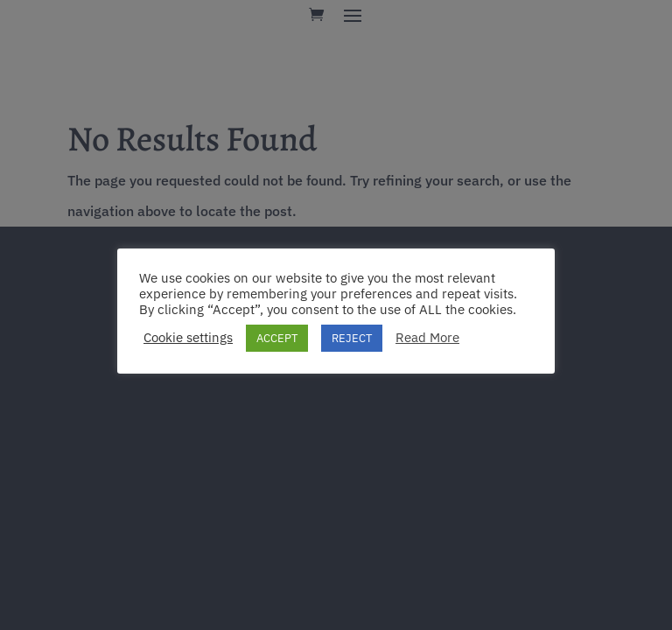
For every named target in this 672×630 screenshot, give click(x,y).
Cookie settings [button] (188, 338)
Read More (427, 338)
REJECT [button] (352, 338)
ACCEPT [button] (277, 338)
